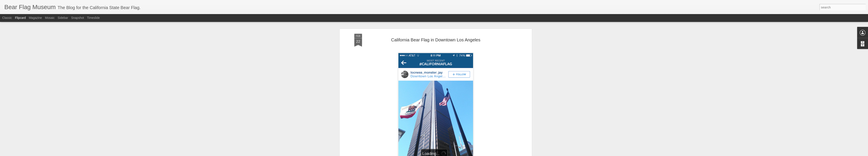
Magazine (35, 18)
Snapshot (78, 18)
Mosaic (50, 18)
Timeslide (93, 18)
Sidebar (63, 18)
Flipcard (20, 18)
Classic (7, 18)
